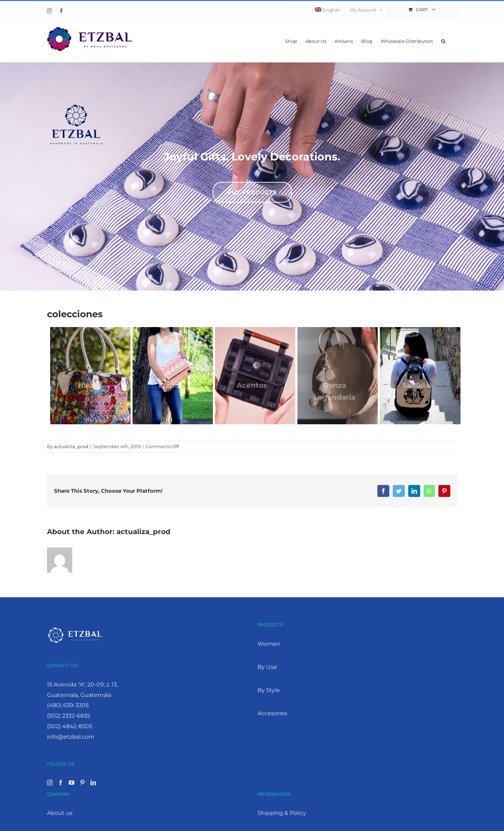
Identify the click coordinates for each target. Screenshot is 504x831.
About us (60, 813)
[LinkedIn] (93, 782)
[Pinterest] (82, 782)
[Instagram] (50, 782)
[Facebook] (61, 782)
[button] (443, 41)
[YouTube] (72, 782)
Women (269, 643)
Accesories (272, 713)
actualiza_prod (71, 446)
